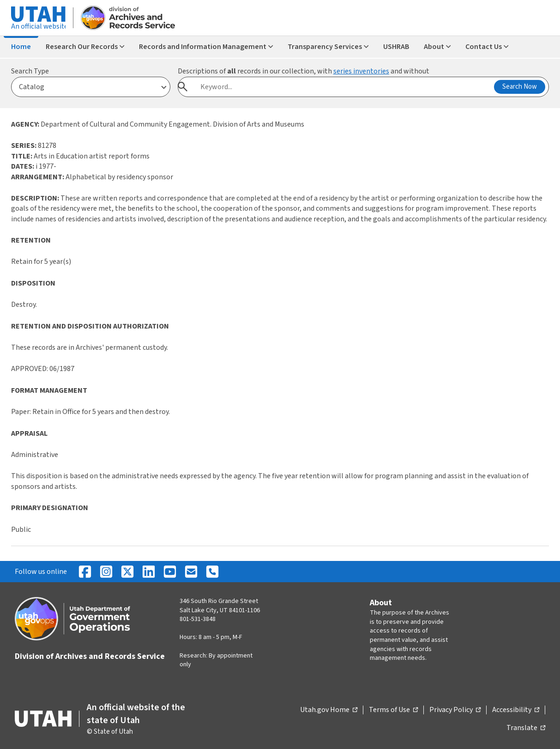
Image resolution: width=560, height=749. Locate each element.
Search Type (30, 71)
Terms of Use (393, 710)
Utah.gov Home (329, 710)
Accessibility (516, 710)
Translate (526, 728)
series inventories (361, 71)
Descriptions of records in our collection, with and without (304, 71)
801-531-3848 (198, 619)
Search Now (520, 87)
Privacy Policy (455, 710)
